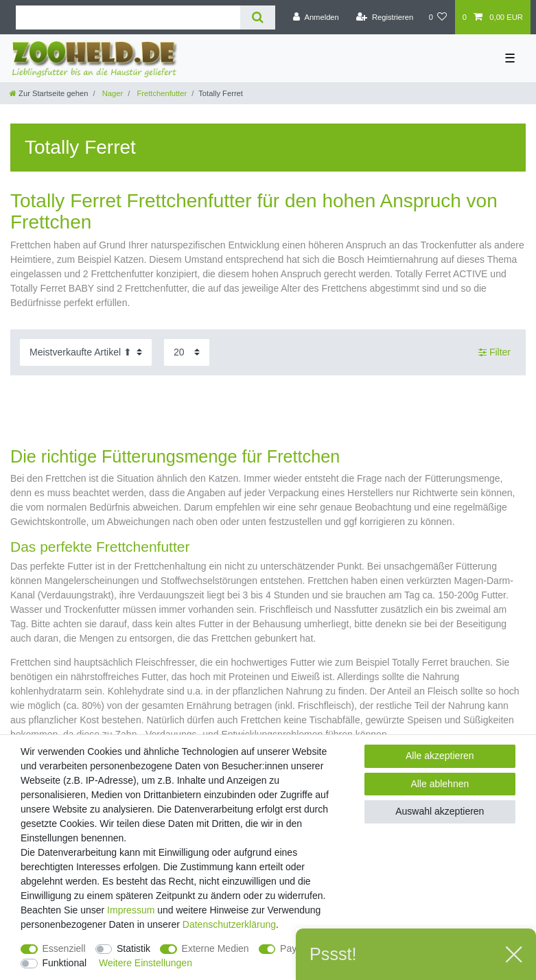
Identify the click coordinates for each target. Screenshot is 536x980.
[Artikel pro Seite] (187, 352)
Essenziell (64, 948)
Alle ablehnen (440, 784)
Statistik (133, 948)
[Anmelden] (316, 17)
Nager (112, 93)
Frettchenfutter (161, 93)
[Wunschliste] (438, 17)
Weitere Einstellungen (145, 963)
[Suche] (258, 17)
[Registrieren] (385, 17)
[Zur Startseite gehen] (49, 93)
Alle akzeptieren (440, 756)
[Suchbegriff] (128, 17)
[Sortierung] (86, 352)
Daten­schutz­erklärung (229, 924)
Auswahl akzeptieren (440, 811)
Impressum (131, 910)
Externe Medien (215, 948)
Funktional (65, 963)
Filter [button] (494, 353)
